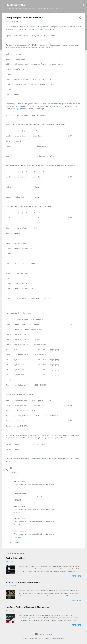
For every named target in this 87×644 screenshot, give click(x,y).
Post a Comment (14, 542)
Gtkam (43, 459)
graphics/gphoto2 (17, 109)
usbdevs (19, 48)
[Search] (84, 6)
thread (54, 106)
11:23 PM (17, 537)
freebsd (14, 473)
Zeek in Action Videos (15, 558)
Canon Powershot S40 (31, 27)
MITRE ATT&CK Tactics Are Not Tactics (23, 583)
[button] (80, 18)
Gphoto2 (27, 125)
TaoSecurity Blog (16, 5)
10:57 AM (17, 500)
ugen (11, 45)
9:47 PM (17, 525)
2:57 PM (17, 488)
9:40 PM (17, 512)
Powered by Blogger (44, 634)
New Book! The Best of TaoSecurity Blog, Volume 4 (28, 607)
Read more (77, 576)
